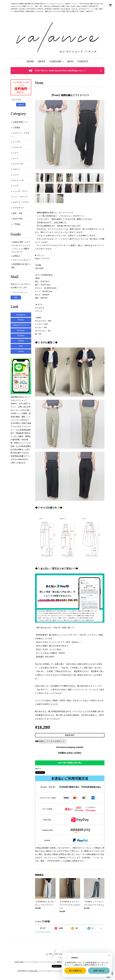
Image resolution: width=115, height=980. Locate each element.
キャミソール (18, 180)
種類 (37, 741)
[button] (56, 62)
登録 (16, 297)
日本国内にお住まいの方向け (70, 753)
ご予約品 (17, 224)
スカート (17, 169)
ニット (16, 158)
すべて (43, 928)
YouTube (21, 336)
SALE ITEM (18, 219)
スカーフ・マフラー (21, 202)
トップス (17, 142)
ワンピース (17, 147)
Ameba (21, 351)
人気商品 (17, 128)
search (21, 104)
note (21, 346)
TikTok (21, 341)
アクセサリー (18, 208)
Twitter (21, 320)
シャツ (16, 153)
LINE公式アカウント (21, 325)
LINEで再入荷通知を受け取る (70, 763)
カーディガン (18, 164)
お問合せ (16, 256)
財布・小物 (17, 213)
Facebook (21, 331)
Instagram (21, 315)
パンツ (16, 175)
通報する (38, 769)
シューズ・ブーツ (20, 191)
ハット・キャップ (20, 197)
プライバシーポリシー (22, 260)
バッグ (16, 186)
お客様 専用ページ (20, 122)
